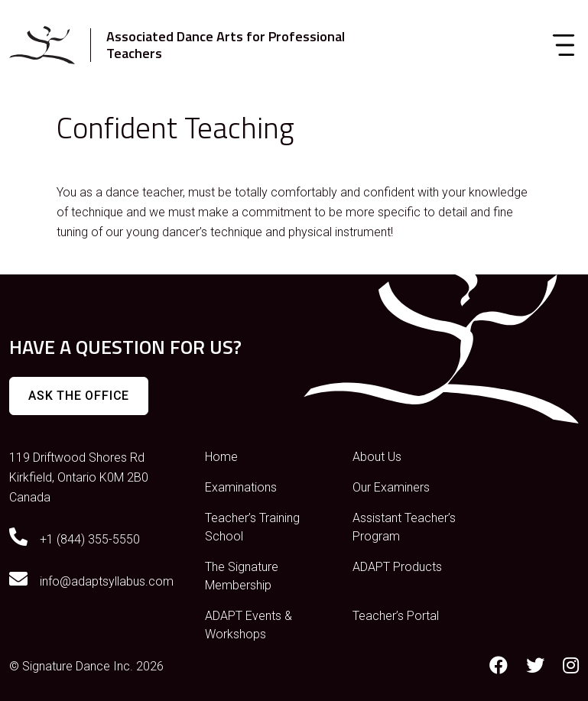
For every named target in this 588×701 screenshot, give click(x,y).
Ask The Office (79, 396)
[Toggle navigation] (564, 45)
